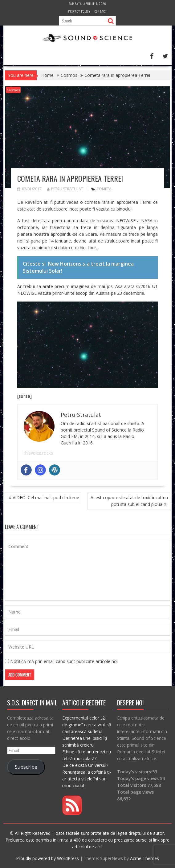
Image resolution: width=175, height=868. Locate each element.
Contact (101, 11)
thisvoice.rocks (38, 453)
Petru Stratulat (65, 189)
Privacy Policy (79, 11)
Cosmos (13, 90)
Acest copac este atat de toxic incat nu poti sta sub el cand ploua (129, 501)
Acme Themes (144, 858)
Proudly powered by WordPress (47, 858)
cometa (104, 189)
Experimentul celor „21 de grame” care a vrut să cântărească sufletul (87, 725)
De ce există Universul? (85, 765)
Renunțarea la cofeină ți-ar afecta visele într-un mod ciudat (87, 779)
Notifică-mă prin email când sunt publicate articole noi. (64, 661)
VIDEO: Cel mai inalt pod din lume (46, 497)
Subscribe (26, 767)
